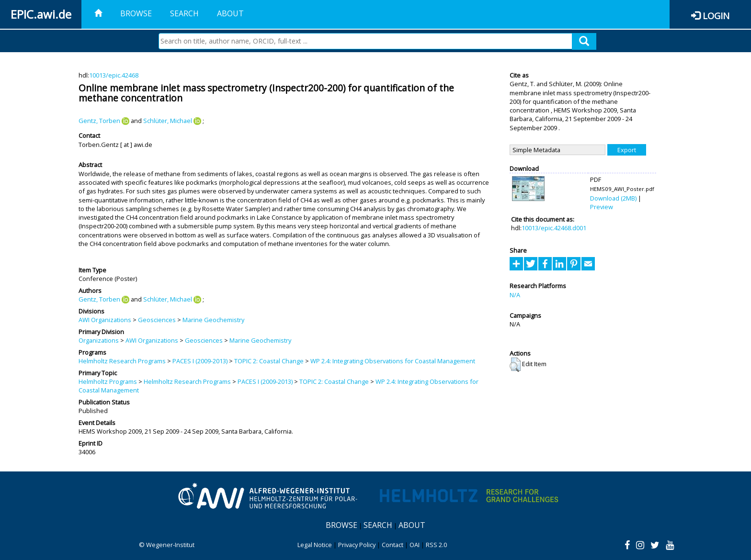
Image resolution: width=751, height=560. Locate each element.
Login (716, 16)
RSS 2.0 (436, 545)
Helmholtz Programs (108, 381)
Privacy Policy (357, 545)
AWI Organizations (105, 320)
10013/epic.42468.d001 (554, 228)
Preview (602, 207)
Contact (393, 545)
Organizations (99, 340)
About (230, 13)
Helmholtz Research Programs (122, 361)
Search (184, 13)
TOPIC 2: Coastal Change (269, 361)
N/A (515, 295)
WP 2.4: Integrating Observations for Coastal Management (393, 361)
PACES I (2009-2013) (200, 361)
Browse (136, 13)
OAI (415, 545)
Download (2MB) (613, 198)
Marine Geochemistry (213, 320)
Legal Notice (315, 545)
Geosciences (157, 320)
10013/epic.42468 (114, 75)
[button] (515, 365)
